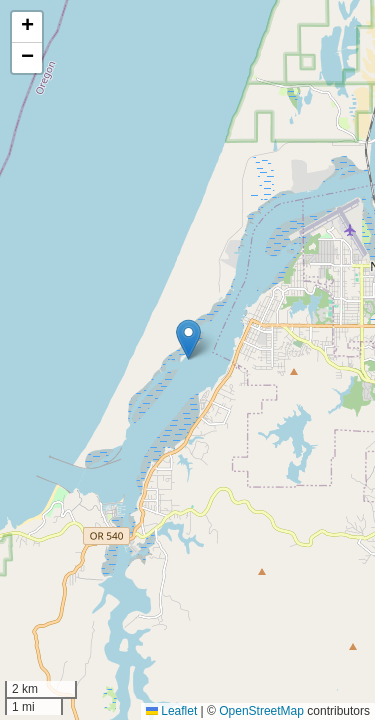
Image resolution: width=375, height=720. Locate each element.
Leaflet (171, 711)
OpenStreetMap (261, 711)
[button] (188, 339)
